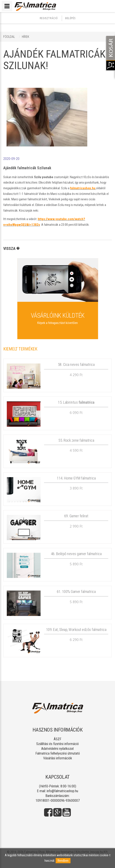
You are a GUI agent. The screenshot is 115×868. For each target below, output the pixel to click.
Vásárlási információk (58, 758)
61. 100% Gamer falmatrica (76, 592)
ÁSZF (58, 739)
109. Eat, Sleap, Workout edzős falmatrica (76, 630)
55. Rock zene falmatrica (76, 440)
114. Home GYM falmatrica (76, 478)
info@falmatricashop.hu (62, 791)
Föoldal (9, 37)
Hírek (26, 37)
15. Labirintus (76, 402)
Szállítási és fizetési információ (58, 744)
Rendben (63, 861)
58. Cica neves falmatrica (76, 364)
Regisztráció (49, 18)
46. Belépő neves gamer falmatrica (76, 554)
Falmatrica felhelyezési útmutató (58, 753)
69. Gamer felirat (76, 516)
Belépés (70, 18)
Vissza (9, 248)
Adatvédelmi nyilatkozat (58, 749)
